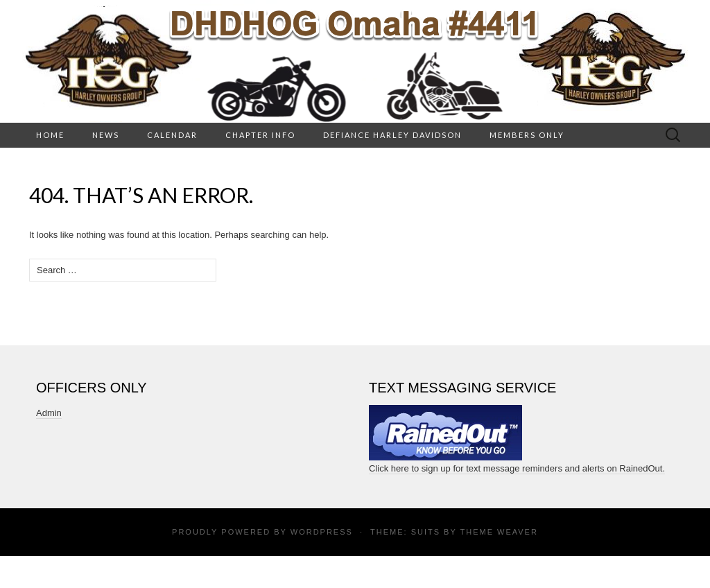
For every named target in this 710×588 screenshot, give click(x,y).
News (106, 135)
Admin (49, 413)
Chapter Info (260, 135)
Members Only (527, 135)
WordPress (322, 532)
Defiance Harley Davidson (392, 135)
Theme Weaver (499, 532)
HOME (50, 135)
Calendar (172, 135)
